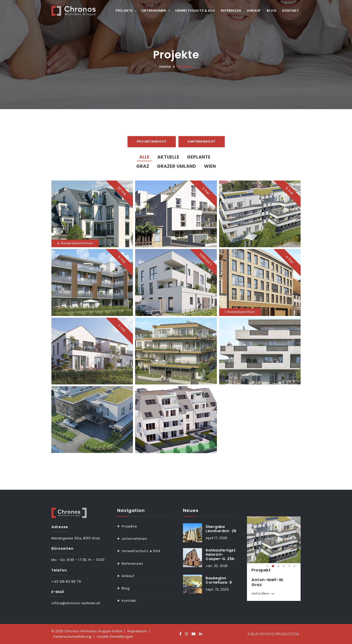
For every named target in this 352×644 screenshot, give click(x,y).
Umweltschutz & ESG (195, 11)
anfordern (269, 593)
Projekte (124, 11)
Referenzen (231, 11)
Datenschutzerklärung (72, 637)
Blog (272, 11)
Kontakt (290, 11)
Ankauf (254, 11)
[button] (268, 566)
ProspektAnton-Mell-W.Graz (274, 577)
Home (165, 67)
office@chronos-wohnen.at (76, 603)
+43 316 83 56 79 (66, 581)
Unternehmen (154, 11)
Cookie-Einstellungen (115, 637)
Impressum (137, 631)
